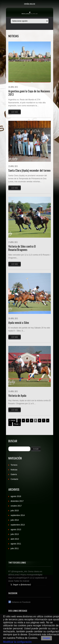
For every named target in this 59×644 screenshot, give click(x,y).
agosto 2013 (16, 530)
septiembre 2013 (18, 525)
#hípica (23, 575)
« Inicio (12, 420)
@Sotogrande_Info (19, 572)
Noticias (14, 470)
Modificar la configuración (17, 642)
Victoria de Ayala (17, 395)
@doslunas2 (41, 586)
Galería (14, 474)
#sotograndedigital (35, 575)
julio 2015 (15, 511)
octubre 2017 (16, 506)
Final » (17, 424)
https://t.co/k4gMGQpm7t (19, 578)
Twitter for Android (21, 581)
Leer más (15, 112)
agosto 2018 (16, 496)
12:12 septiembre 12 (38, 578)
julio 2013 (15, 534)
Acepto (46, 638)
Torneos (14, 465)
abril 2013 (15, 539)
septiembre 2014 (18, 515)
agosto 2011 (16, 544)
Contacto (14, 479)
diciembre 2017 (17, 501)
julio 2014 (15, 520)
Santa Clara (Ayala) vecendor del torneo (29, 170)
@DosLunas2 (14, 575)
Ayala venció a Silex (19, 323)
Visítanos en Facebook (19, 602)
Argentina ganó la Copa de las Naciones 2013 (29, 93)
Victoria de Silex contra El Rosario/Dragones (22, 248)
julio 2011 (15, 548)
